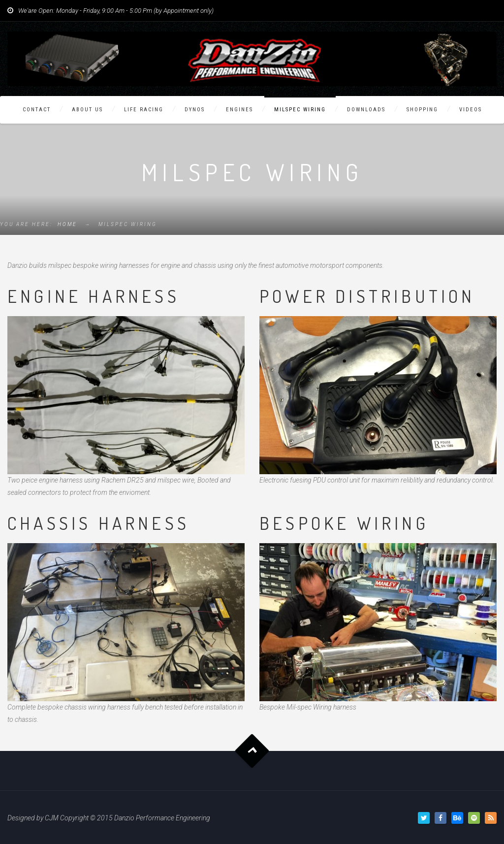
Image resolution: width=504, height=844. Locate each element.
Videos (471, 110)
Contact (37, 110)
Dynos (195, 110)
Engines (239, 110)
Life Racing (144, 110)
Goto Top (252, 751)
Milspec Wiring (300, 110)
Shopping (422, 110)
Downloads (366, 110)
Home (67, 224)
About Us (87, 110)
